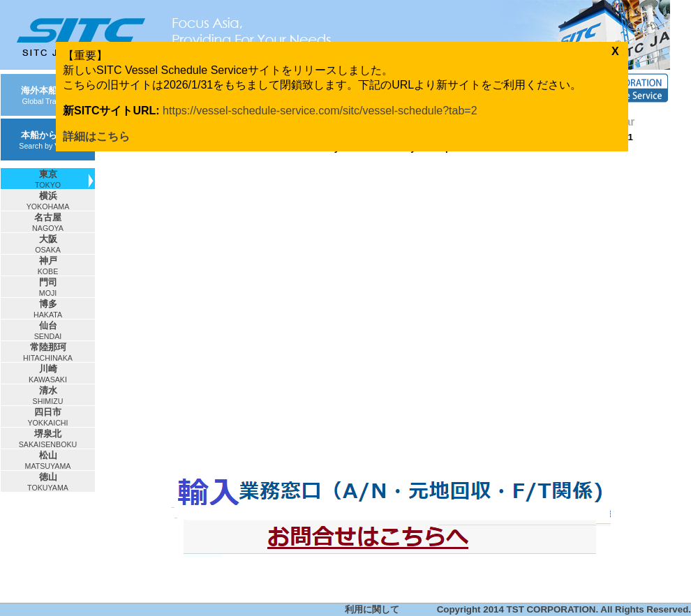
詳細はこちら (96, 136)
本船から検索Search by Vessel (47, 140)
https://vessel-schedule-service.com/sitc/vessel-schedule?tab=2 (320, 111)
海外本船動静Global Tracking (48, 95)
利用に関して (372, 609)
